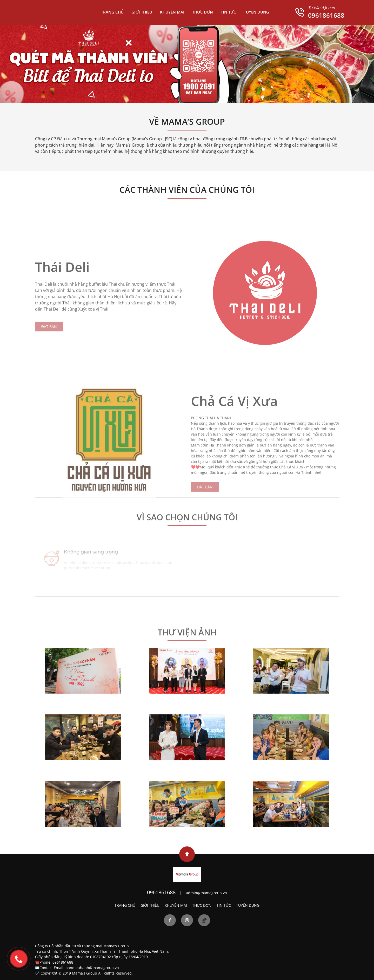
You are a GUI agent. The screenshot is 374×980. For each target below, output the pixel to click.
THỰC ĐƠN (203, 12)
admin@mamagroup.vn (206, 893)
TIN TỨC (228, 12)
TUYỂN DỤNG (256, 12)
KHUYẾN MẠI (172, 12)
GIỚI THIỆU (142, 12)
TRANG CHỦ (112, 12)
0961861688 (326, 15)
